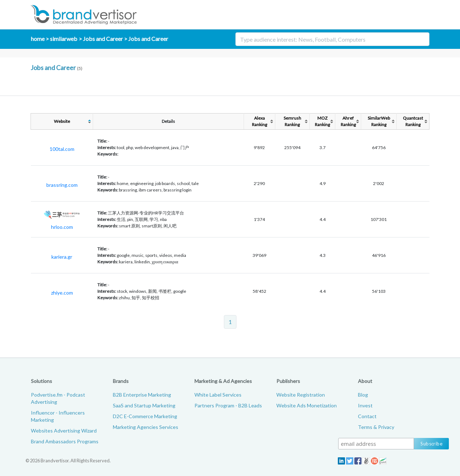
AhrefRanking (348, 121)
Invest (365, 405)
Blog (363, 395)
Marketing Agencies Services (146, 427)
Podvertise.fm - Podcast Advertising (58, 398)
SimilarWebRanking (379, 121)
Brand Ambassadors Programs (65, 441)
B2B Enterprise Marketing (142, 395)
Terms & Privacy (376, 427)
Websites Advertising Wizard (64, 431)
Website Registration (301, 395)
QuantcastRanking (413, 121)
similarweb (64, 39)
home (38, 39)
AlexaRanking (259, 121)
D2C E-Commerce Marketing (145, 416)
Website (62, 121)
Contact (367, 416)
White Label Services (218, 395)
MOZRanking (322, 121)
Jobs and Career (103, 39)
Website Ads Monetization (307, 405)
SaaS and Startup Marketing (144, 405)
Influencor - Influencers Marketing (58, 416)
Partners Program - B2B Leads (228, 405)
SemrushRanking (292, 121)
